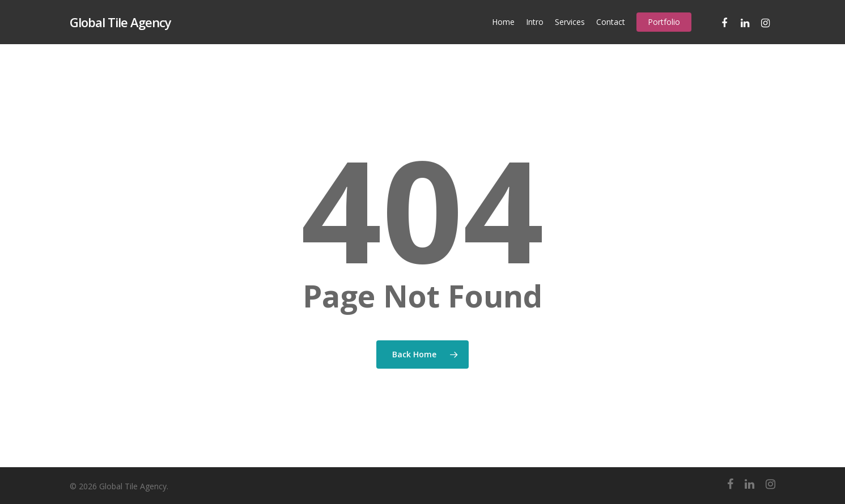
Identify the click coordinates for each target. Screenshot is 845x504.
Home (503, 22)
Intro (535, 22)
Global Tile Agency (120, 22)
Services (570, 22)
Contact (611, 22)
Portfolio (664, 22)
